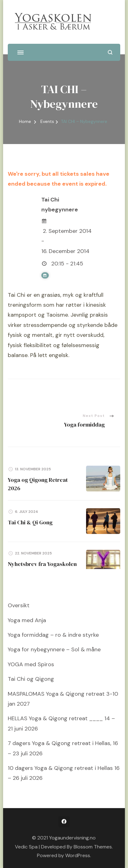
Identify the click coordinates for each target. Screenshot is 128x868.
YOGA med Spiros (31, 664)
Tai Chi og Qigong (31, 679)
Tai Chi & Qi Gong (30, 522)
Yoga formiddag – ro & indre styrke (53, 635)
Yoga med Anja (27, 620)
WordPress (78, 855)
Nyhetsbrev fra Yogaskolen (42, 564)
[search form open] (110, 52)
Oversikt (19, 605)
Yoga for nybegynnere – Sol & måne (54, 649)
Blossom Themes (93, 847)
